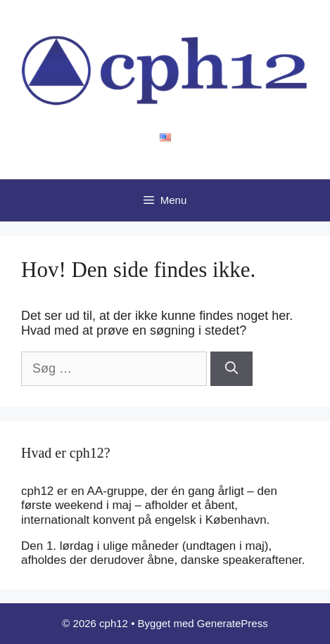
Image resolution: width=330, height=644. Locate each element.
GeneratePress (233, 623)
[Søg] (231, 369)
